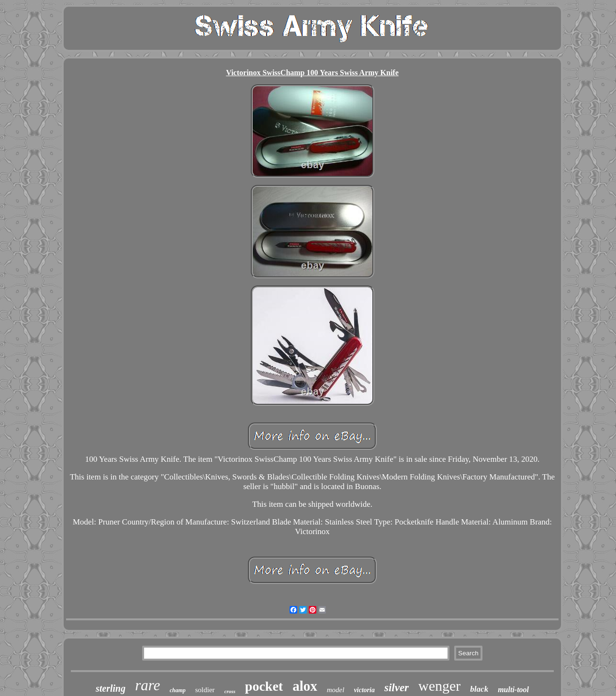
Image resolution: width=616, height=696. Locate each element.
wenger (439, 686)
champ (177, 690)
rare (147, 685)
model (336, 690)
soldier (205, 690)
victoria (364, 690)
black (479, 689)
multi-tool (513, 690)
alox (305, 686)
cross (230, 691)
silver (397, 688)
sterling (111, 688)
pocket (264, 686)
